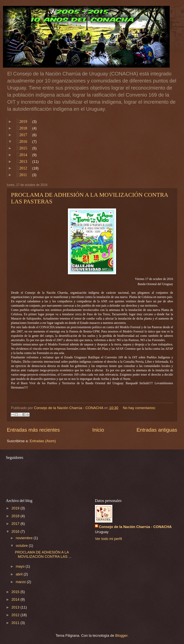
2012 (23, 168)
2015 (23, 148)
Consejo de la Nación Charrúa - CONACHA (135, 527)
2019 (23, 121)
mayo (21, 566)
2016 (23, 141)
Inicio (98, 430)
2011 (23, 175)
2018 (23, 128)
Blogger (121, 635)
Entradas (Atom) (43, 441)
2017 (23, 135)
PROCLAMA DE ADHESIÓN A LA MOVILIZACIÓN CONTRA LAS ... (43, 554)
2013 (23, 161)
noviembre (25, 538)
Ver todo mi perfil (108, 539)
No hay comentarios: (139, 408)
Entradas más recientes (33, 430)
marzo (21, 582)
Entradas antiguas (157, 430)
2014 (23, 155)
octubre (22, 546)
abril (20, 574)
